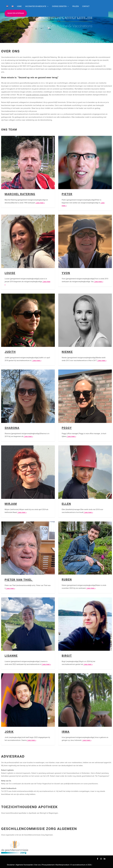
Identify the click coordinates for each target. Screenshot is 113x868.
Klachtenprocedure (62, 865)
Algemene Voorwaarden (24, 865)
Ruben (67, 580)
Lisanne (11, 656)
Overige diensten (60, 6)
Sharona (12, 428)
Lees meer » (40, 203)
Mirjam (11, 504)
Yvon (66, 273)
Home (19, 6)
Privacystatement (48, 865)
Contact (86, 6)
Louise (10, 273)
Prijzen (76, 6)
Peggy (67, 428)
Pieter (67, 194)
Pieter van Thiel (19, 580)
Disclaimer (11, 865)
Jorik (9, 732)
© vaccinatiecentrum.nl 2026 (81, 865)
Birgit (67, 656)
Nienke (67, 352)
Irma (66, 732)
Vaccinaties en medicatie (37, 6)
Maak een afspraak (16, 13)
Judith (10, 352)
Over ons (38, 865)
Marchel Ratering (20, 194)
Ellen (66, 504)
